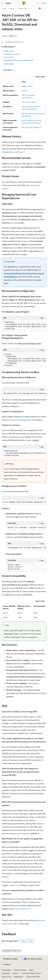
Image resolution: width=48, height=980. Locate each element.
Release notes (27, 86)
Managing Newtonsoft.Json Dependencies (19, 60)
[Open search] (38, 3)
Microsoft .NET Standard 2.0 (32, 127)
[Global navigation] (2, 3)
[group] (24, 326)
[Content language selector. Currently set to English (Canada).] (10, 959)
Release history (9, 51)
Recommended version (12, 54)
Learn (4, 8)
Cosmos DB (22, 8)
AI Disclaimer (7, 970)
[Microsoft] (24, 3)
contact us (13, 885)
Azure (12, 8)
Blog (31, 970)
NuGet (24, 91)
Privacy (15, 973)
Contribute (6, 973)
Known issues (9, 57)
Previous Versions (20, 970)
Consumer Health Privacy (31, 973)
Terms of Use (6, 977)
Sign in (44, 3)
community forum (22, 909)
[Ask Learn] (40, 8)
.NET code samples (28, 102)
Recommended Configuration (19, 420)
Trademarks (18, 977)
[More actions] (44, 8)
